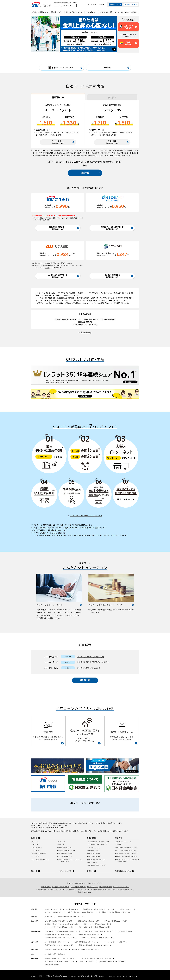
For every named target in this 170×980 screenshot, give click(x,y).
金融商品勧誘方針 (41, 889)
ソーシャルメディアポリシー (121, 887)
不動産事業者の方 (115, 4)
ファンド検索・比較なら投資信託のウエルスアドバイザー (61, 932)
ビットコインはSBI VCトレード (54, 912)
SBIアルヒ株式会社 (37, 976)
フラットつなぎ (36, 850)
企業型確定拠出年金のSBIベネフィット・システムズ (60, 961)
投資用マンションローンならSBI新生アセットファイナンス (98, 938)
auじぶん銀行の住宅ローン (66, 853)
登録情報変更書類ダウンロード (97, 865)
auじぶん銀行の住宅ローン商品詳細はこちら (58, 276)
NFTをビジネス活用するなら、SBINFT (56, 954)
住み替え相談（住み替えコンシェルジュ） (127, 853)
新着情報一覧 (85, 680)
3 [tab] (81, 57)
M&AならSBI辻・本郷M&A (52, 964)
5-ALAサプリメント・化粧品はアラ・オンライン (85, 949)
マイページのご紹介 (94, 848)
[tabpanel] (74, 34)
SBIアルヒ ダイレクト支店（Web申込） (126, 856)
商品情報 (34, 838)
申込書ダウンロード (131, 4)
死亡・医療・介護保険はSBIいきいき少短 (116, 921)
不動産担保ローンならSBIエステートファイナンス (59, 934)
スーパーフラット (37, 848)
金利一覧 (107, 68)
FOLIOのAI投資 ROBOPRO (71, 909)
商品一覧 (85, 173)
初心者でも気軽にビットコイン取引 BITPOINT (81, 912)
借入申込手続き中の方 (73, 12)
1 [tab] (75, 57)
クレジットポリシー (92, 887)
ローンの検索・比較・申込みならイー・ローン (57, 942)
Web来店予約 (126, 43)
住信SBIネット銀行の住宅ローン (67, 850)
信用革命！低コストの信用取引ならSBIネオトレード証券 (99, 909)
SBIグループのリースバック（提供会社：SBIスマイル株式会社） (128, 860)
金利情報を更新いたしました (89, 668)
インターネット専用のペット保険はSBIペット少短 (59, 927)
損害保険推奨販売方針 (106, 887)
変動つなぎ (61, 845)
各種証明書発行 (92, 862)
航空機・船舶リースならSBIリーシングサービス (113, 961)
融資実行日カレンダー (94, 853)
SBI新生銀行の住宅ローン (65, 848)
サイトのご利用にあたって (78, 887)
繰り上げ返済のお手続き (95, 856)
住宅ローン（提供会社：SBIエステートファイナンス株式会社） (70, 860)
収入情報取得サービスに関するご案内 (99, 842)
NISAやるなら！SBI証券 (52, 909)
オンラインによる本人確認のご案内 (98, 845)
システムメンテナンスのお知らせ (90, 657)
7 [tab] (92, 57)
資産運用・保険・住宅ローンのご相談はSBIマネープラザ (98, 932)
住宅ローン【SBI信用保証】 (39, 853)
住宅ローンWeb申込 (126, 27)
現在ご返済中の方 (89, 12)
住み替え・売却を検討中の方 (108, 12)
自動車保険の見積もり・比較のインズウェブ (87, 942)
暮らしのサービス (94, 883)
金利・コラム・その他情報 (129, 12)
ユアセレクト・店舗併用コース (40, 859)
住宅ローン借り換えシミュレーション (106, 605)
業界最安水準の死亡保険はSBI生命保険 (88, 921)
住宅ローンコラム (65, 871)
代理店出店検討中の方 (123, 871)
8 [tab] (95, 57)
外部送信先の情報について (85, 892)
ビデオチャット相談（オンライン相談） (127, 848)
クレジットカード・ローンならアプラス (115, 942)
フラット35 (35, 842)
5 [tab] (87, 57)
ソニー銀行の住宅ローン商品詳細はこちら (112, 276)
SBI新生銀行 (49, 917)
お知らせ (90, 871)
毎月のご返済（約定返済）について (97, 859)
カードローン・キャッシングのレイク (89, 934)
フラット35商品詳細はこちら (112, 142)
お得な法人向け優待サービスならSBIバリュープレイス (60, 958)
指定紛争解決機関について (99, 889)
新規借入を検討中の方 (39, 12)
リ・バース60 (62, 842)
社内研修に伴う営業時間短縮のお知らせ (93, 662)
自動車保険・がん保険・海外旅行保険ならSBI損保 (59, 921)
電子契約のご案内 (93, 850)
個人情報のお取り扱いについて (61, 887)
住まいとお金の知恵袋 (75, 883)
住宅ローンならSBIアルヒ (125, 932)
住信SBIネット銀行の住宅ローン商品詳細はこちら (112, 228)
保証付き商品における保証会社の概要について (121, 889)
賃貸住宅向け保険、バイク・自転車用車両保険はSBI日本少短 (62, 924)
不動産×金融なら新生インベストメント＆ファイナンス (61, 938)
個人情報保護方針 (46, 887)
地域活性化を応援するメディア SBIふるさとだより (59, 945)
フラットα (35, 845)
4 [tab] (84, 57)
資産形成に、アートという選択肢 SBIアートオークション (115, 912)
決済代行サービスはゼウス (87, 961)
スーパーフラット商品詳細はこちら (58, 142)
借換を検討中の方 (56, 12)
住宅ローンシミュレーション (50, 605)
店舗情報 (101, 4)
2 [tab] (78, 57)
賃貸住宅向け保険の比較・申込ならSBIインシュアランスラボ (96, 945)
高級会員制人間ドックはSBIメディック (56, 949)
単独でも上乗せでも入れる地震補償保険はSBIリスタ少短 (95, 927)
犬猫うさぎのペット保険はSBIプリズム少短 (96, 924)
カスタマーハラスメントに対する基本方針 (78, 889)
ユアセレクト (36, 856)
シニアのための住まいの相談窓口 (125, 850)
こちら (117, 155)
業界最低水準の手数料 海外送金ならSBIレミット (71, 917)
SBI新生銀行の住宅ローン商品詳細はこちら (58, 228)
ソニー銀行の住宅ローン (65, 856)
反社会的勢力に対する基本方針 (56, 889)
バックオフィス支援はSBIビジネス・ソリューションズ (96, 958)
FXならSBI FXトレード (126, 909)
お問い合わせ (92, 4)
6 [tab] (90, 57)
